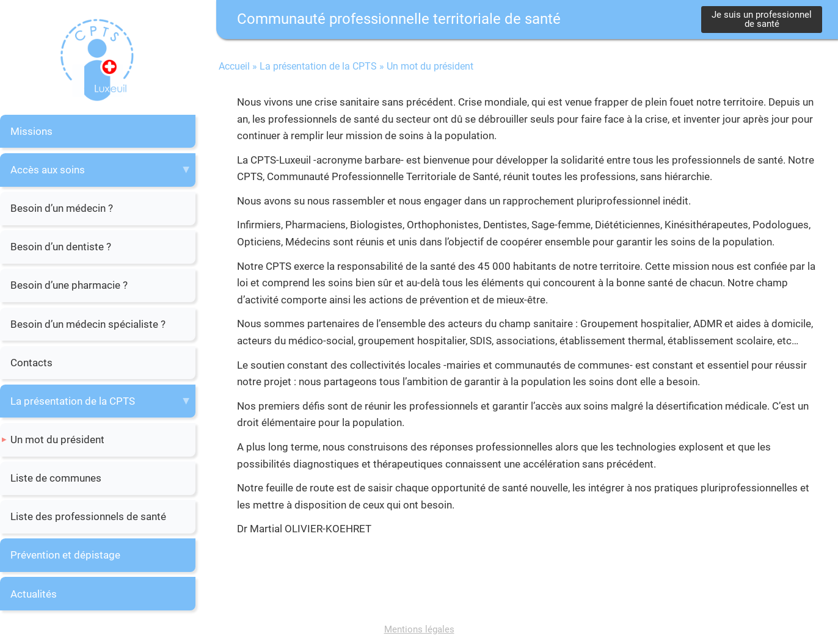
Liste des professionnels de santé (88, 516)
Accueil (234, 66)
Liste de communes (56, 478)
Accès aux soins (48, 170)
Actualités (34, 594)
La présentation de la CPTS (73, 401)
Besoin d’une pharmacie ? (69, 285)
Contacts (31, 363)
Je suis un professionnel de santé (762, 19)
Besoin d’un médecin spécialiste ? (88, 324)
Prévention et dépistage (65, 555)
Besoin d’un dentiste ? (61, 247)
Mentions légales (419, 629)
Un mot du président (57, 440)
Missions (31, 131)
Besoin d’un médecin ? (62, 208)
